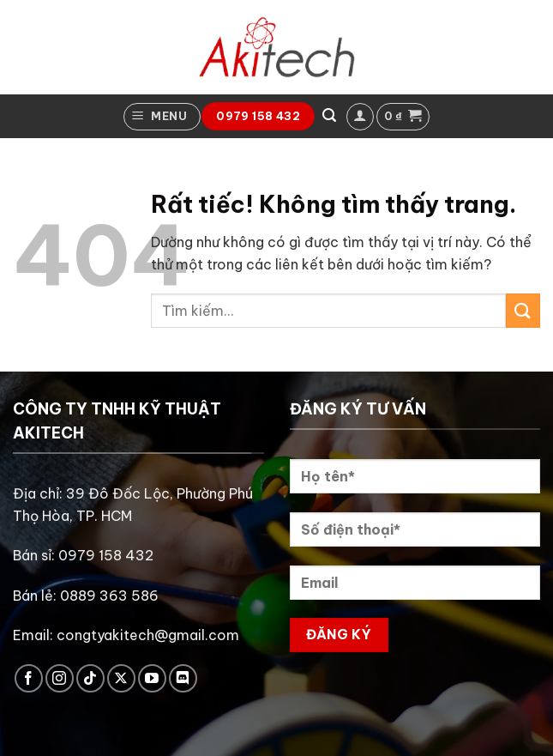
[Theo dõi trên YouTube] (152, 678)
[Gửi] (523, 310)
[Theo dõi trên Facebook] (29, 678)
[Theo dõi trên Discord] (183, 678)
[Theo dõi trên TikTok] (90, 678)
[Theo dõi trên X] (121, 678)
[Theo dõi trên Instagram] (60, 678)
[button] (162, 117)
